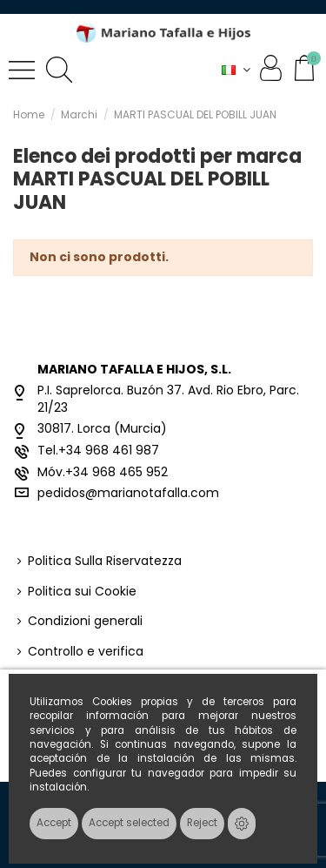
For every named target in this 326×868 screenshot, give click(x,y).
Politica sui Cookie (82, 592)
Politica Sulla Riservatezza (105, 561)
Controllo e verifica (86, 652)
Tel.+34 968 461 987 (98, 450)
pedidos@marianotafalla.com (128, 493)
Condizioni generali (85, 621)
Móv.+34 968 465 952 (103, 472)
